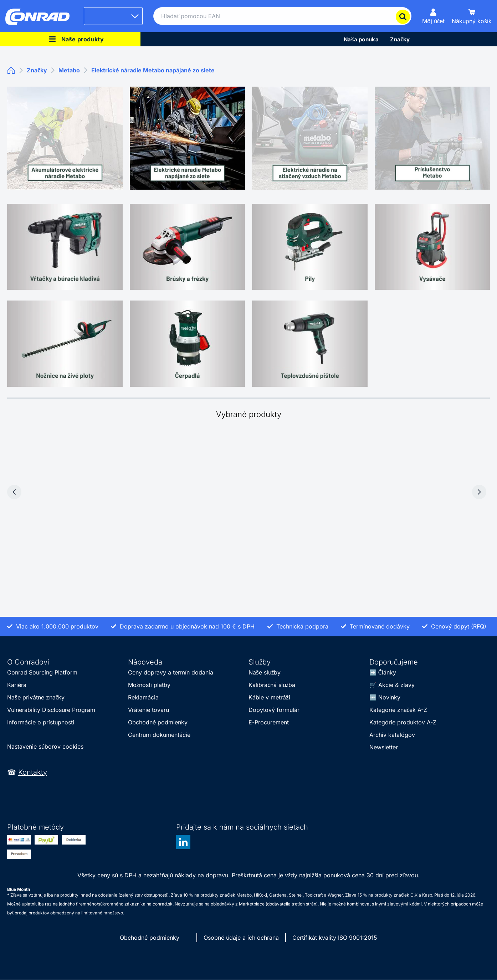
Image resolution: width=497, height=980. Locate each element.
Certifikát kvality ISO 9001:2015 (335, 938)
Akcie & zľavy (396, 685)
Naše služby (265, 672)
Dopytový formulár (274, 710)
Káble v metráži (269, 697)
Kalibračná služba (272, 685)
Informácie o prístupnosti (41, 722)
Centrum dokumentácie (159, 735)
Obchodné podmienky (158, 722)
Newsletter (384, 747)
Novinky (389, 697)
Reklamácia (143, 697)
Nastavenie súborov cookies (45, 746)
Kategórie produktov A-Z (403, 722)
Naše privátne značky (36, 697)
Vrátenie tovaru (148, 710)
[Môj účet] (434, 16)
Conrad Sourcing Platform (42, 672)
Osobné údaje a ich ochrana (241, 938)
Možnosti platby (149, 685)
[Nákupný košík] (472, 16)
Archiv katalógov (392, 735)
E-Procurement (269, 722)
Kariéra (17, 685)
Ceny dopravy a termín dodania (171, 672)
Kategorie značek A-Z (398, 710)
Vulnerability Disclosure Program (51, 710)
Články (387, 672)
